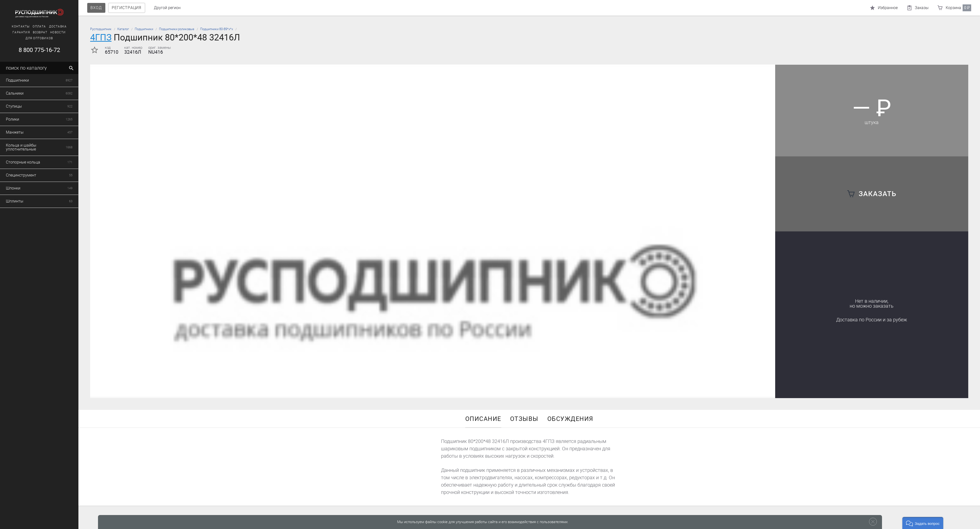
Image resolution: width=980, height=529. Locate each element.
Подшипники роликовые (177, 29)
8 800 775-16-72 (36, 50)
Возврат (36, 32)
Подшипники (144, 29)
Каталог (123, 29)
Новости (55, 32)
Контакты (17, 26)
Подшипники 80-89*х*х (217, 29)
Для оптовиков (36, 38)
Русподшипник (101, 29)
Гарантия (18, 32)
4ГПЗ (101, 37)
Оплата (36, 26)
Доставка (54, 26)
